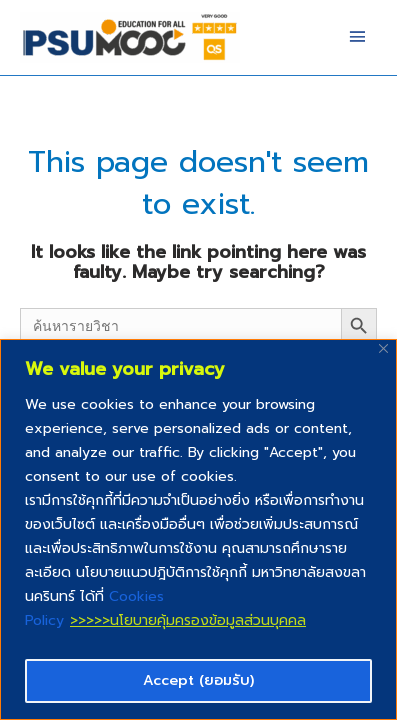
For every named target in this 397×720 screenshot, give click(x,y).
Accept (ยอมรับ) (198, 680)
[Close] (383, 348)
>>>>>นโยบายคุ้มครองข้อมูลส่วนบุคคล (188, 620)
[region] (198, 529)
